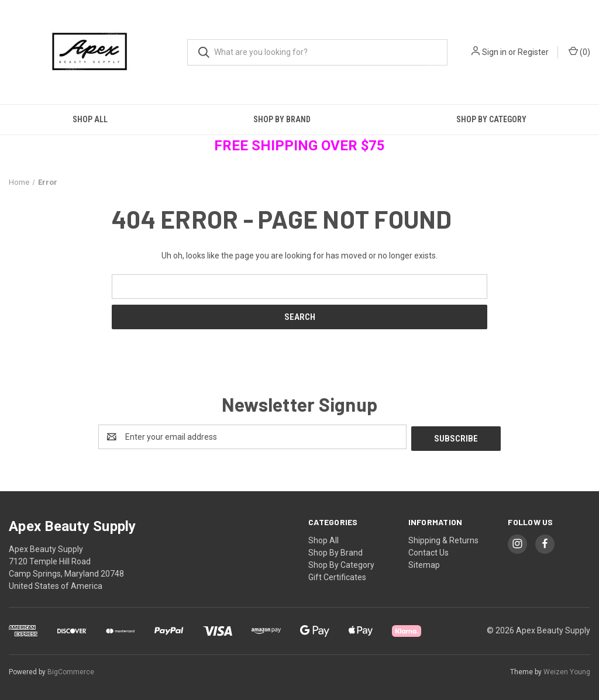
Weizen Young (567, 670)
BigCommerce (71, 670)
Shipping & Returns (443, 539)
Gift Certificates (337, 575)
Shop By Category (341, 563)
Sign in (494, 52)
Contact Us (428, 551)
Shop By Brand (282, 119)
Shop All (90, 119)
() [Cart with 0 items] (579, 51)
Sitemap (424, 563)
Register (533, 52)
